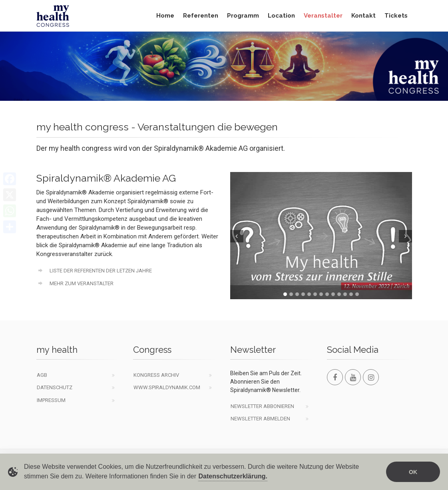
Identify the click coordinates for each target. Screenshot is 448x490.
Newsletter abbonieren (262, 406)
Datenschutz (55, 387)
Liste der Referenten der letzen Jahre (95, 270)
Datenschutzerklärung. (233, 477)
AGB (42, 375)
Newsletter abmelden (260, 419)
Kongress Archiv (156, 375)
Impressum (51, 400)
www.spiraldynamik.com (167, 387)
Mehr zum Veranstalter (75, 283)
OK (413, 473)
